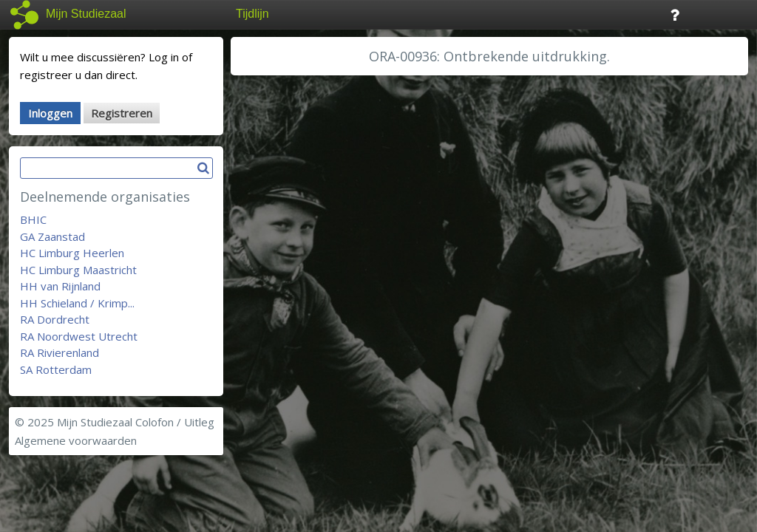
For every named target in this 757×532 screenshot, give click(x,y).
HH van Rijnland (60, 286)
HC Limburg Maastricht (78, 270)
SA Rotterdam (56, 369)
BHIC (33, 219)
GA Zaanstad (52, 236)
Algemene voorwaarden (76, 440)
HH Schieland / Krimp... (77, 303)
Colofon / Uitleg (175, 422)
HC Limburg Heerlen (72, 253)
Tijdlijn (252, 14)
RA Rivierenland (60, 352)
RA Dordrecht (55, 319)
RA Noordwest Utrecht (79, 336)
